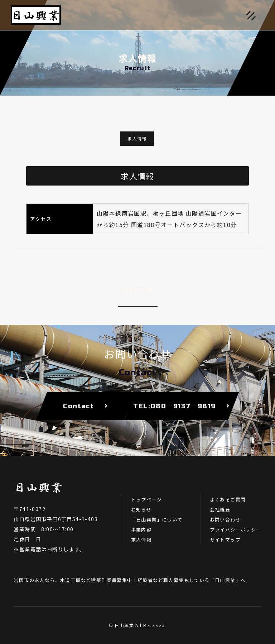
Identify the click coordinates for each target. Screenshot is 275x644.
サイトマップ (225, 540)
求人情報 (137, 138)
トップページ (146, 499)
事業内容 (141, 530)
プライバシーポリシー (236, 530)
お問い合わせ (225, 520)
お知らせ (141, 510)
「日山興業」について (157, 520)
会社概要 (220, 510)
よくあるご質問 (228, 499)
